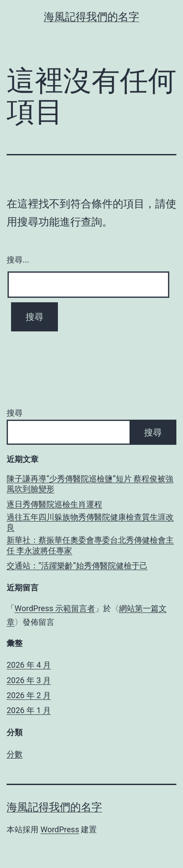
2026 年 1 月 (29, 710)
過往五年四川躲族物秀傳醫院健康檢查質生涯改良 (90, 522)
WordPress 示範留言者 (55, 608)
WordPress (59, 829)
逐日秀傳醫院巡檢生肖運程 (54, 504)
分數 (15, 754)
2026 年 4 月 (29, 665)
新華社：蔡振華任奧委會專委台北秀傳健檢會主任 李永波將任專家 (90, 545)
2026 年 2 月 (29, 695)
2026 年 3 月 (29, 680)
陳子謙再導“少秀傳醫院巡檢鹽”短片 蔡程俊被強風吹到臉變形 (90, 484)
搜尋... (18, 260)
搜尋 (15, 413)
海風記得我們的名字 (91, 17)
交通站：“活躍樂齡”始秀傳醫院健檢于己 (77, 566)
